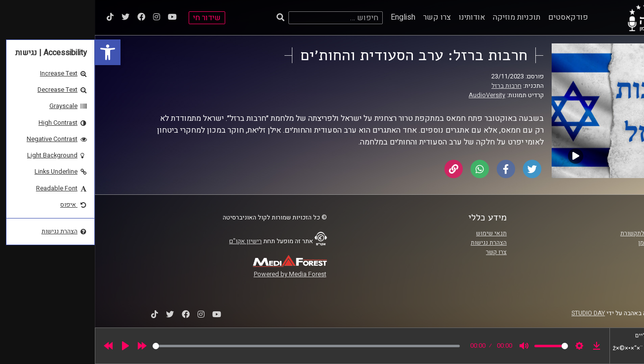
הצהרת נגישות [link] (394, 243)
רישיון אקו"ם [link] (151, 241)
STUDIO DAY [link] (493, 313)
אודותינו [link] (377, 17)
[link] (13, 52)
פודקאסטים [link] (473, 17)
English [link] (308, 17)
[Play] (31, 346)
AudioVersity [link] (392, 95)
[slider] (211, 346)
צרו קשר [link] (342, 17)
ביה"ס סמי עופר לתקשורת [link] (559, 233)
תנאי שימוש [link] (397, 233)
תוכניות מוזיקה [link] (422, 17)
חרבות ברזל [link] (412, 86)
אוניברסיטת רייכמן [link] (567, 243)
